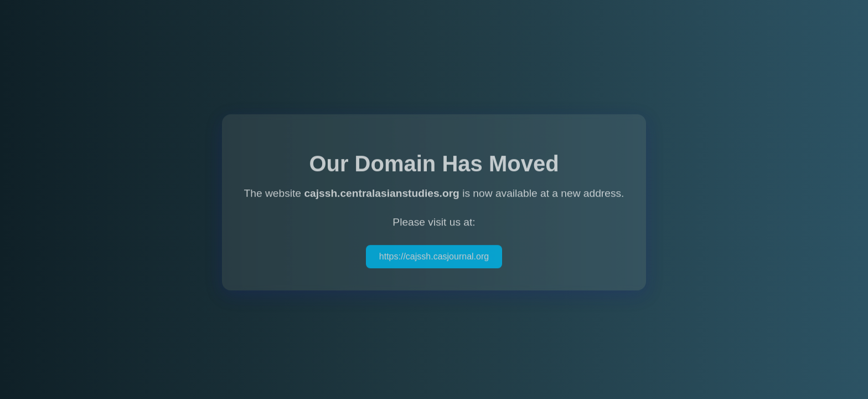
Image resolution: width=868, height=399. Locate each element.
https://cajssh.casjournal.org (434, 257)
